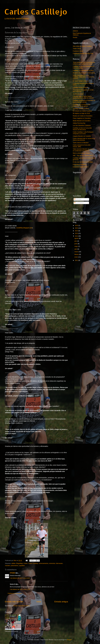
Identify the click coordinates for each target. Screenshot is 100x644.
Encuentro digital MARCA (81, 167)
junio (76, 244)
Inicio (39, 602)
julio (76, 241)
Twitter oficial (77, 49)
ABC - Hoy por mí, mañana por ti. (83, 156)
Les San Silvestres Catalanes (82, 126)
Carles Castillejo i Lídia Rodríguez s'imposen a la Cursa (83, 133)
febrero (77, 254)
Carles (26, 563)
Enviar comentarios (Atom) (22, 606)
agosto (77, 238)
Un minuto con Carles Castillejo (82, 111)
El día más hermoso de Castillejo (83, 162)
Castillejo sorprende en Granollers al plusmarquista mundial (84, 101)
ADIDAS (75, 31)
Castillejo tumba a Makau (80, 88)
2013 (77, 233)
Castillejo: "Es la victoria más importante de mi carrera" (82, 105)
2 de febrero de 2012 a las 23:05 (20, 578)
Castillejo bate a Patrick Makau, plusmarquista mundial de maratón (83, 97)
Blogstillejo (20, 563)
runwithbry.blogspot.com (24, 228)
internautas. (59, 563)
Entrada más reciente (14, 602)
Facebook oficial (78, 51)
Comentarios (79, 203)
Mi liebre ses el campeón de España (84, 73)
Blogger (69, 640)
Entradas (78, 199)
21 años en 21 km (78, 94)
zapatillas (22, 566)
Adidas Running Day (79, 123)
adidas (14, 563)
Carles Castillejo (36, 12)
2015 (77, 228)
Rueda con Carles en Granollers (83, 116)
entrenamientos (44, 563)
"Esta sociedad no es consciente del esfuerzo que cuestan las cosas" (84, 63)
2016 (77, 225)
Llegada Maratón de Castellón (82, 136)
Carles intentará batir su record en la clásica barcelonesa (84, 139)
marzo (77, 252)
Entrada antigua (61, 602)
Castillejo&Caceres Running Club (83, 54)
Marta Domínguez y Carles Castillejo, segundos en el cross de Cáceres (83, 77)
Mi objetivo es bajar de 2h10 (81, 113)
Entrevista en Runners (80, 165)
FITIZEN (12, 573)
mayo (76, 246)
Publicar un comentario (15, 593)
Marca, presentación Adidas (81, 153)
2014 (77, 231)
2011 (77, 260)
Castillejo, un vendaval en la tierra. (83, 71)
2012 (77, 236)
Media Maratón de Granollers (82, 121)
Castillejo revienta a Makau (81, 109)
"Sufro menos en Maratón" (81, 143)
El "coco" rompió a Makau (81, 81)
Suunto (75, 37)
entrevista (52, 563)
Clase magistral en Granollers (82, 118)
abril (76, 249)
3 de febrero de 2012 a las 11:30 (20, 589)
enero (76, 257)
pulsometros (15, 566)
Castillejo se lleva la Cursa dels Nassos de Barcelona (82, 129)
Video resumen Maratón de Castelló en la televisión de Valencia (84, 150)
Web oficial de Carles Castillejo (82, 46)
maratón (7, 566)
